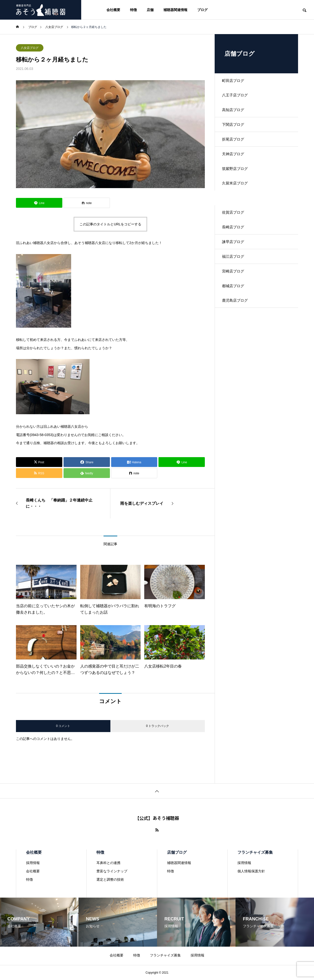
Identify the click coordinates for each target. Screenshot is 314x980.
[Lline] (39, 203)
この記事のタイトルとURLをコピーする (110, 224)
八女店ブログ (30, 48)
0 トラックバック (157, 726)
